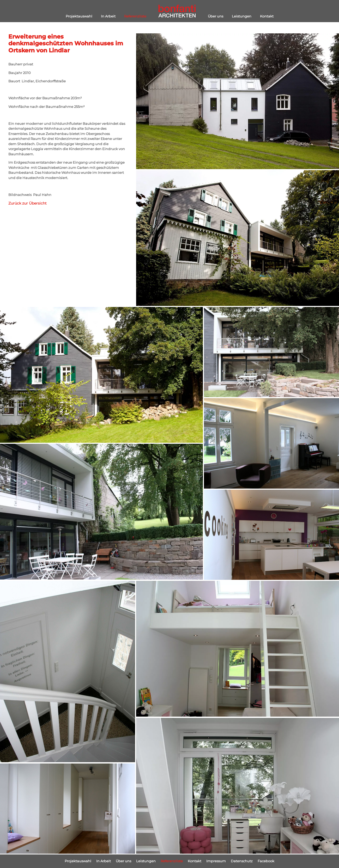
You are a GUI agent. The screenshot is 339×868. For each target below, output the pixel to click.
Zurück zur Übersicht (28, 203)
